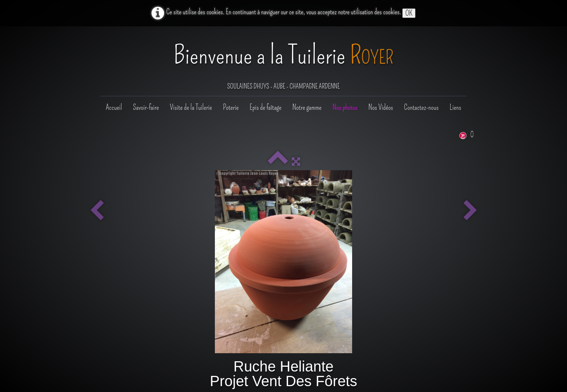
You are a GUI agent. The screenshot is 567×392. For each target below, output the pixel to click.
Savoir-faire (146, 107)
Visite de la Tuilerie (191, 107)
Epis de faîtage (266, 107)
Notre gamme (307, 107)
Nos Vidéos (381, 107)
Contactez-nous (421, 107)
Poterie (231, 107)
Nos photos (345, 107)
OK (409, 13)
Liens (455, 107)
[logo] (283, 62)
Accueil (114, 107)
